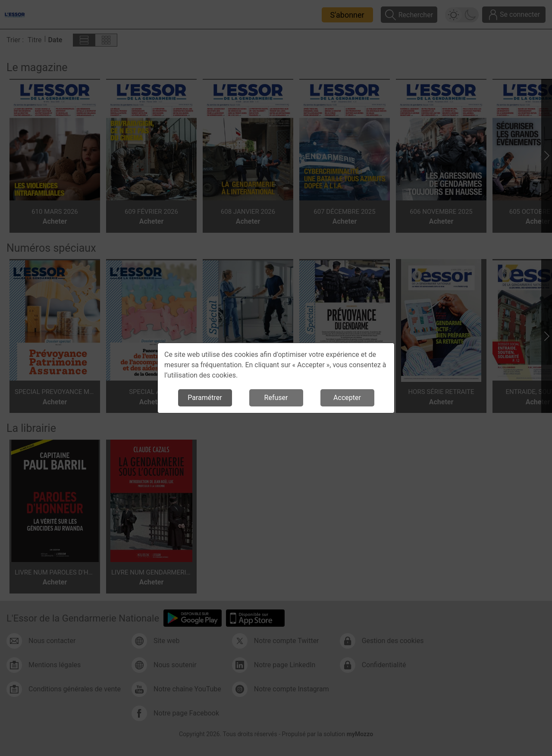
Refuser (276, 398)
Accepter (347, 398)
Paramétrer (205, 398)
